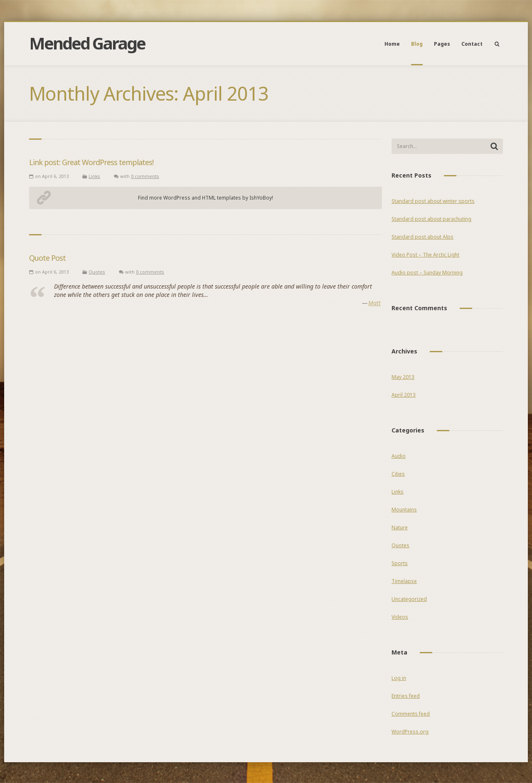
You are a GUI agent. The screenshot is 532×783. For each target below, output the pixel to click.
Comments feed (411, 714)
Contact (472, 44)
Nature (400, 527)
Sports (400, 563)
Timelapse (404, 581)
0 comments (145, 176)
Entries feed (406, 696)
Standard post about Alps (422, 237)
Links (94, 176)
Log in (399, 678)
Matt (374, 303)
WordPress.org (410, 732)
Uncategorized (409, 599)
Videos (400, 617)
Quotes (97, 272)
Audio (399, 456)
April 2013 (404, 395)
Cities (398, 474)
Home (392, 44)
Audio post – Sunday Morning (427, 273)
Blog (417, 44)
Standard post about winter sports (433, 201)
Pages (442, 44)
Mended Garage (87, 43)
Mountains (404, 510)
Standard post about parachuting (431, 219)
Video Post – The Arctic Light (425, 255)
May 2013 (403, 377)
